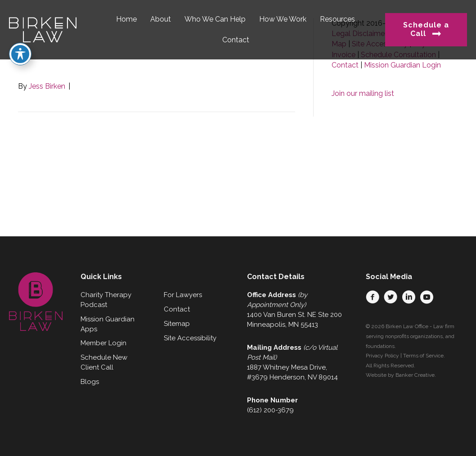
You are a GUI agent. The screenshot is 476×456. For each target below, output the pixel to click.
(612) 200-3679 (270, 410)
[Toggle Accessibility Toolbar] (20, 36)
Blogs (90, 382)
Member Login (103, 343)
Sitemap (177, 324)
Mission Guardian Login (402, 65)
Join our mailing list (363, 93)
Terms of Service (423, 356)
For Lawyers (183, 295)
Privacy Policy (382, 356)
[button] (373, 297)
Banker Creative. (416, 375)
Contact (345, 65)
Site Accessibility (190, 338)
